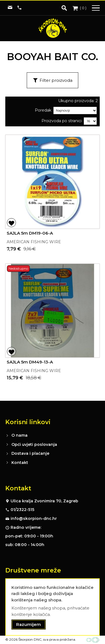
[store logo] (53, 28)
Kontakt (20, 463)
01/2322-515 (22, 510)
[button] (11, 223)
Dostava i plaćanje (30, 453)
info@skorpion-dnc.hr (34, 518)
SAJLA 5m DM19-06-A (30, 233)
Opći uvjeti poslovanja (34, 444)
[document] (52, 607)
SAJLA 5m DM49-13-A (30, 362)
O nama (19, 435)
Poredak (43, 110)
